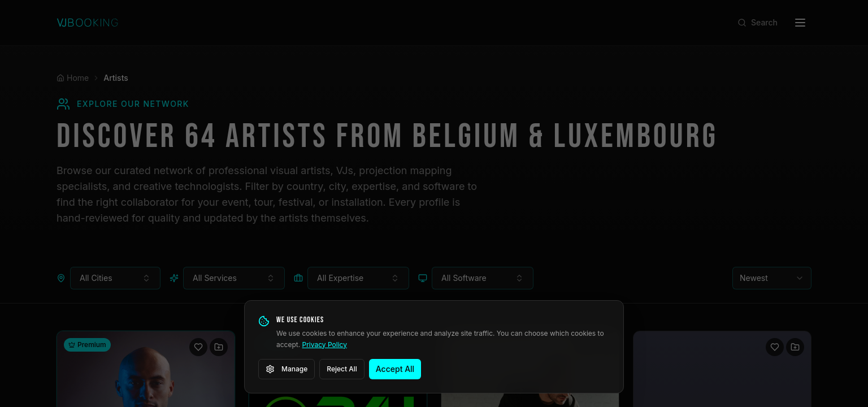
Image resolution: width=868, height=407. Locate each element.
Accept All (395, 369)
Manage (287, 369)
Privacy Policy (325, 345)
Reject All (342, 369)
